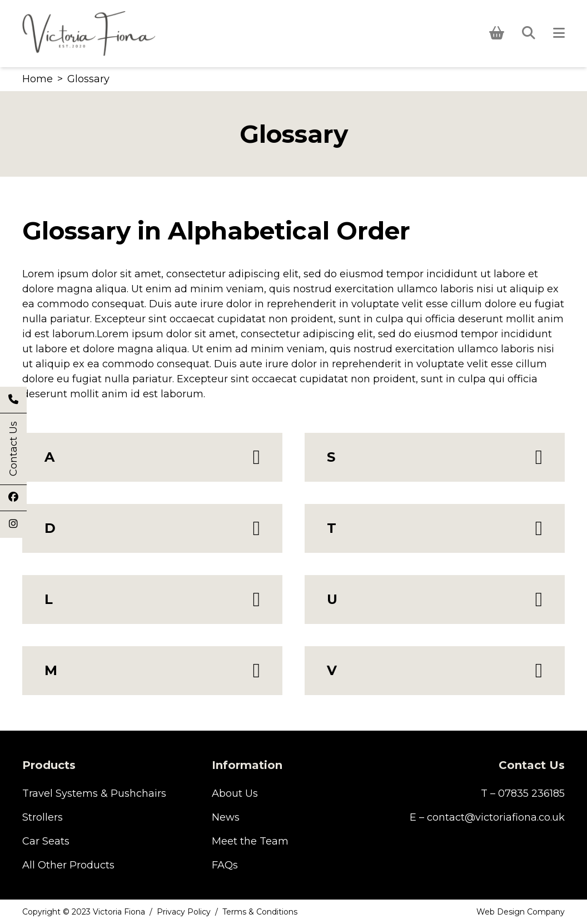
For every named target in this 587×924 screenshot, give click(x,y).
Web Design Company (521, 912)
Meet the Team (250, 841)
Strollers (43, 817)
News (226, 817)
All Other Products (68, 865)
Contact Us (13, 449)
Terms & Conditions (260, 912)
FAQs (225, 865)
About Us (235, 793)
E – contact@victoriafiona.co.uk (487, 817)
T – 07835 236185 (523, 793)
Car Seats (46, 841)
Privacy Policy (184, 912)
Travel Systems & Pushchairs (94, 793)
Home (38, 79)
